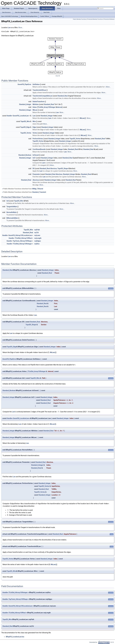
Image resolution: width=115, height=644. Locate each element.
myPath (37, 230)
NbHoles (36, 104)
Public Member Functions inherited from (22, 189)
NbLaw (35, 110)
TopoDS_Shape (63, 168)
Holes (35, 107)
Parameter (36, 174)
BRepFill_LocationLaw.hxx (15, 637)
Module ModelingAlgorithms (29, 16)
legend (58, 76)
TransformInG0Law (39, 90)
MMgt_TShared (38, 189)
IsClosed (36, 155)
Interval (59, 107)
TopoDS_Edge (25, 127)
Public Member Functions (80, 19)
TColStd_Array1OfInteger (46, 107)
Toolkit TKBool (45, 16)
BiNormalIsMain (12, 218)
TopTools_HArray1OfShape (22, 241)
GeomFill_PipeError (24, 84)
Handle (9, 116)
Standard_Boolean (25, 155)
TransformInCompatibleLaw (42, 96)
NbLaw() (83, 118)
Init (8, 201)
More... (21, 28)
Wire (34, 121)
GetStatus (36, 84)
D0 (34, 168)
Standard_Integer (25, 104)
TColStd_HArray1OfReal (23, 238)
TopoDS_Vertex (26, 133)
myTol (36, 233)
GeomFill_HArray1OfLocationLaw (20, 235)
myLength (38, 238)
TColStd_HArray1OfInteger (22, 244)
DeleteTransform (39, 102)
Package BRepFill (57, 16)
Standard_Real (63, 96)
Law (9, 28)
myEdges (38, 241)
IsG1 (34, 158)
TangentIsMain (12, 207)
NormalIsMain (11, 212)
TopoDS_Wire (25, 121)
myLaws (37, 235)
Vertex (35, 133)
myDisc (37, 244)
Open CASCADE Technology (10, 16)
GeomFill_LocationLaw (21, 116)
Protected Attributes (109, 19)
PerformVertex (38, 139)
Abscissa (54, 168)
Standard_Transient (39, 192)
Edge (34, 127)
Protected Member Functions (95, 19)
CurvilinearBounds (39, 149)
